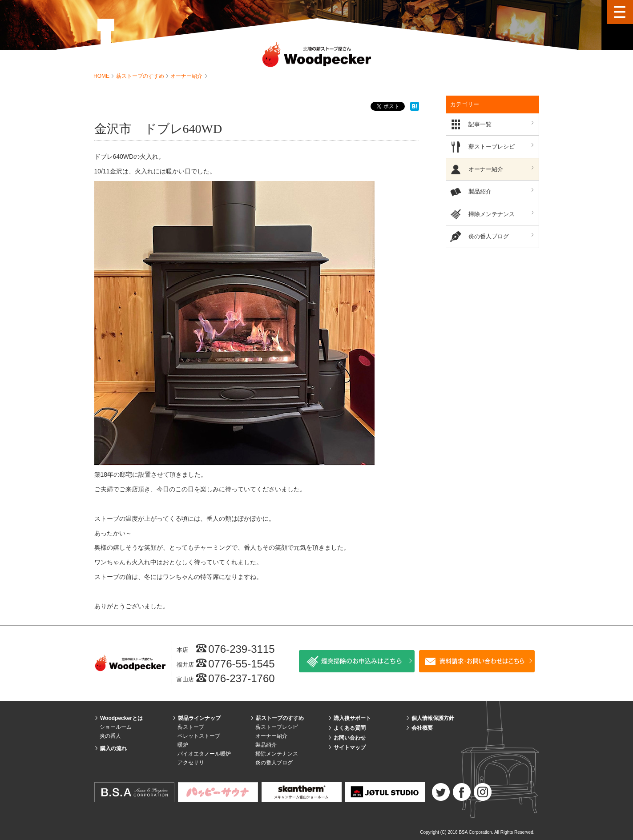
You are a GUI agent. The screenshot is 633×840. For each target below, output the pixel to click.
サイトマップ (350, 748)
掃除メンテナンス (502, 214)
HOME (102, 76)
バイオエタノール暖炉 (204, 754)
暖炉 (183, 745)
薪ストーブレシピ (502, 146)
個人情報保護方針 (433, 718)
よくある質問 (350, 728)
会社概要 (422, 728)
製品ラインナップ (199, 718)
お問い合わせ (350, 738)
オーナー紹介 (187, 76)
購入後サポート (352, 718)
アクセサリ (191, 763)
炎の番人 (110, 736)
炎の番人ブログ (502, 236)
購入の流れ (113, 748)
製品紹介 (502, 191)
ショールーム (116, 727)
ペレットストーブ (199, 736)
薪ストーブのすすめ (141, 76)
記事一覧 (502, 124)
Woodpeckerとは (121, 718)
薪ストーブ (191, 727)
